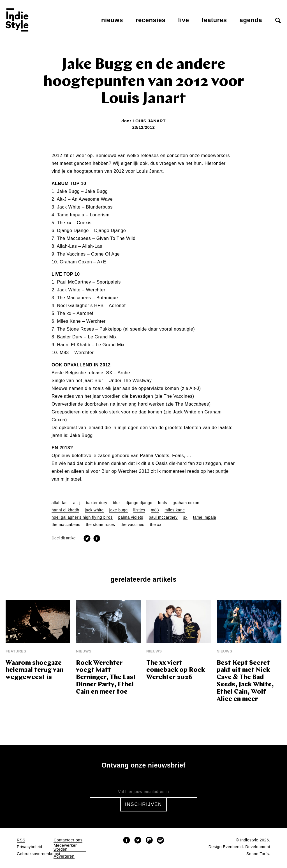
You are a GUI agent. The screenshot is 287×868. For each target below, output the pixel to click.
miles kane (175, 510)
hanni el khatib (65, 510)
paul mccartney (163, 517)
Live (184, 20)
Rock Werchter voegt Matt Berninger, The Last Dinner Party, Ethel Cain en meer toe (106, 678)
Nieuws (112, 20)
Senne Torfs (258, 854)
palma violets (131, 517)
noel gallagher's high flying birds (82, 517)
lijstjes (139, 510)
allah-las (60, 503)
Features (214, 20)
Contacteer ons (68, 840)
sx (185, 517)
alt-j (77, 503)
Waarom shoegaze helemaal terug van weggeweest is (34, 671)
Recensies (151, 20)
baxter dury (97, 503)
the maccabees (66, 525)
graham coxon (186, 503)
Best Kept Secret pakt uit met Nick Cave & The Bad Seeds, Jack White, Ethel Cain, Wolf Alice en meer (245, 681)
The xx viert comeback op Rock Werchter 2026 (176, 671)
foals (163, 503)
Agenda (251, 20)
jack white (94, 510)
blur (117, 503)
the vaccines (132, 525)
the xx (156, 525)
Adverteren (64, 856)
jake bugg (119, 510)
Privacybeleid (30, 847)
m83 (155, 510)
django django (139, 503)
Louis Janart (149, 121)
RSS (21, 840)
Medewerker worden (65, 847)
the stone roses (100, 525)
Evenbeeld (233, 847)
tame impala (205, 517)
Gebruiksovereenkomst (39, 854)
